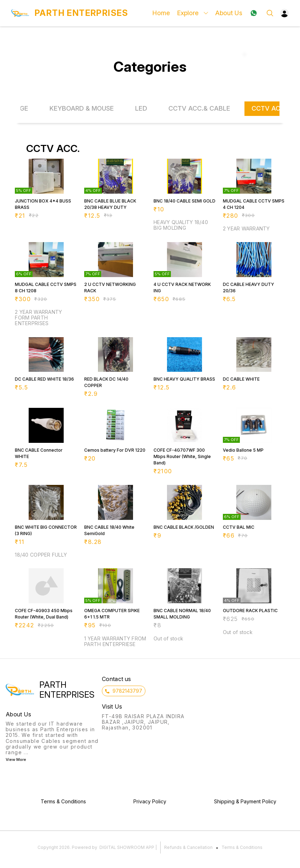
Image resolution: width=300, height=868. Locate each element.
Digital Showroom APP (127, 847)
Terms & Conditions (242, 847)
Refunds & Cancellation (188, 847)
